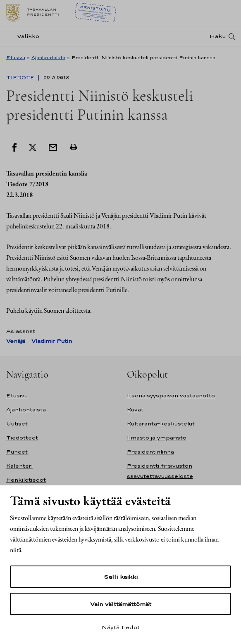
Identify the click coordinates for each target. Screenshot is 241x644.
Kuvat (135, 410)
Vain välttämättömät (121, 604)
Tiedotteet (22, 438)
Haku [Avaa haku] (218, 36)
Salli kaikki (121, 577)
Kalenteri (19, 466)
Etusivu (16, 57)
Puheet (17, 452)
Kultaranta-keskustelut (161, 424)
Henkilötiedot (26, 480)
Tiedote (21, 78)
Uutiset (17, 424)
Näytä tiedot (121, 627)
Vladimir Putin (52, 341)
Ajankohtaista (48, 57)
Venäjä (16, 341)
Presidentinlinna (150, 452)
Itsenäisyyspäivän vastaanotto (171, 396)
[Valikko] (25, 36)
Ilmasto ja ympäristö (157, 438)
